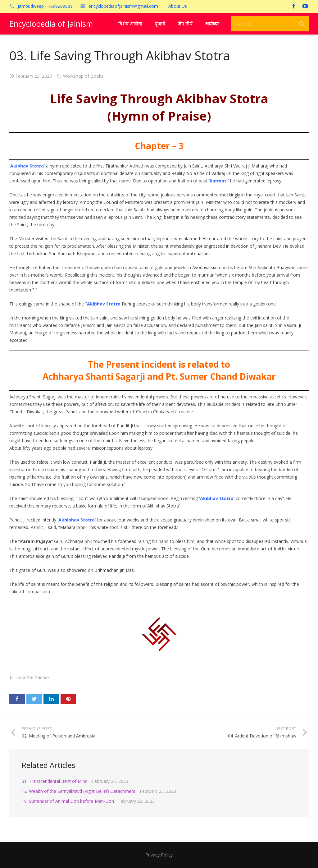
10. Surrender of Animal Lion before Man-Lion (68, 801)
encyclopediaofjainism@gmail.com (123, 6)
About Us (178, 6)
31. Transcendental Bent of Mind (55, 781)
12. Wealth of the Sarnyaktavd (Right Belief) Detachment (79, 791)
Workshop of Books (83, 76)
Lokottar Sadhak (33, 677)
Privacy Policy (159, 855)
